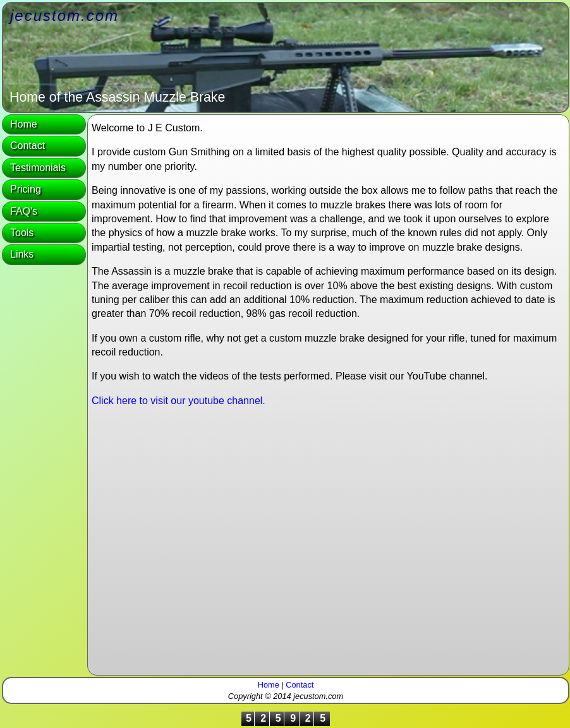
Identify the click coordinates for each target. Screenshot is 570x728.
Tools (22, 233)
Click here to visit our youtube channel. (179, 401)
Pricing (26, 189)
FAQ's (24, 211)
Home (24, 124)
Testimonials (38, 168)
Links (22, 254)
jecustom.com (64, 15)
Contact (27, 146)
